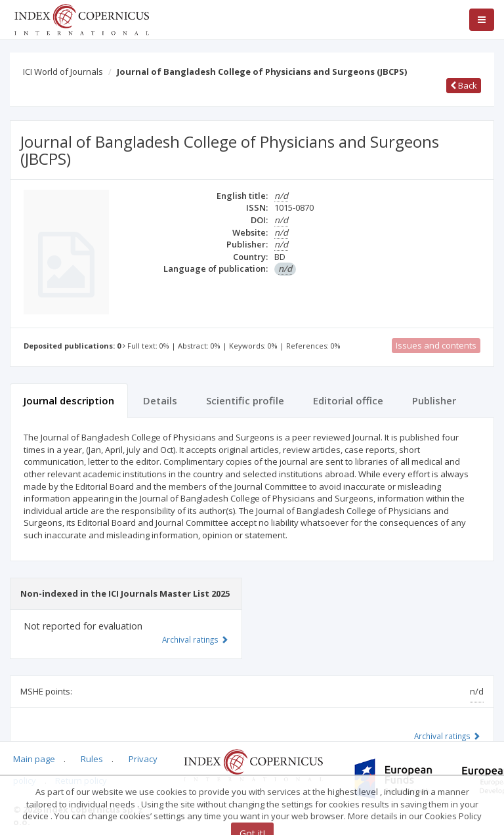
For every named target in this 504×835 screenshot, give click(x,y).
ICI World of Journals (63, 72)
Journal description (69, 400)
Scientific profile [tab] (245, 400)
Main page (34, 759)
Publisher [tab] (434, 400)
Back (464, 85)
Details (160, 400)
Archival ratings (447, 736)
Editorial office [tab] (348, 400)
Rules (92, 759)
